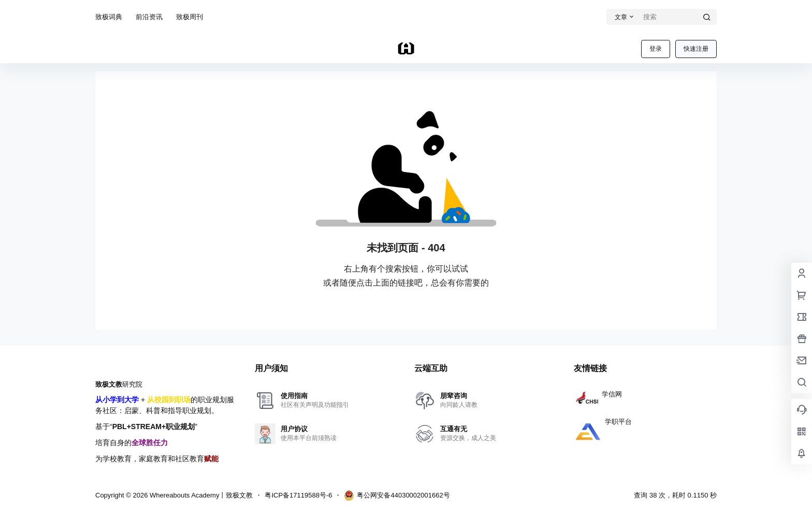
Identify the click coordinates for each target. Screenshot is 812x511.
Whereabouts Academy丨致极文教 (200, 495)
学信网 (598, 394)
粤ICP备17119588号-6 (298, 495)
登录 (656, 49)
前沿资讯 (149, 17)
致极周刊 (190, 17)
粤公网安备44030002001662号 (397, 495)
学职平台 (603, 422)
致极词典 (109, 17)
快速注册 (696, 49)
